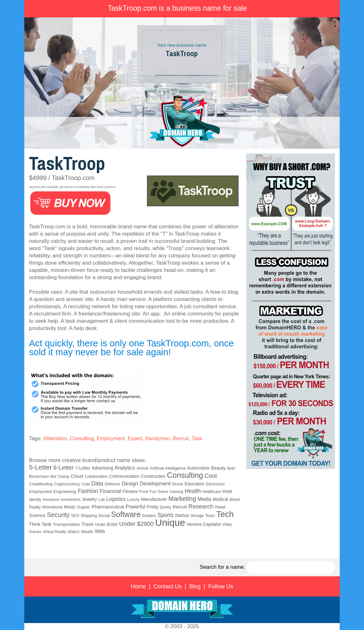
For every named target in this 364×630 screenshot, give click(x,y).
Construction (153, 476)
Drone (178, 484)
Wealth (87, 532)
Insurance (51, 500)
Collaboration (96, 477)
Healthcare (211, 492)
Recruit (181, 438)
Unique (170, 522)
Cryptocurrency (67, 484)
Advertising (103, 468)
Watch (74, 532)
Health (193, 491)
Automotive (198, 468)
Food (144, 492)
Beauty (218, 468)
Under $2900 (136, 524)
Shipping (89, 516)
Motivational (52, 507)
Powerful (135, 507)
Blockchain (39, 476)
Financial (110, 491)
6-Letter (64, 468)
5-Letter (40, 467)
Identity (35, 500)
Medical (220, 499)
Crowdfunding (41, 484)
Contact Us (168, 586)
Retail (220, 507)
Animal (142, 468)
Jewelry (89, 499)
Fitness (130, 491)
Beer (231, 468)
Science (37, 515)
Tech (225, 514)
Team (210, 516)
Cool (211, 476)
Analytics (125, 468)
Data (97, 483)
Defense (112, 484)
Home (138, 586)
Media (205, 499)
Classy (64, 477)
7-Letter (83, 468)
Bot (53, 477)
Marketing (182, 499)
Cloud (77, 476)
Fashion (88, 491)
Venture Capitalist (204, 524)
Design (130, 484)
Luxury (133, 499)
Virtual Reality (55, 532)
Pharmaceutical (108, 507)
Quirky (165, 507)
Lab (102, 500)
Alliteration (55, 438)
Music (70, 507)
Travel (88, 524)
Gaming (176, 492)
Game (163, 492)
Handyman (158, 438)
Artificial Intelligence (168, 468)
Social (104, 516)
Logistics (116, 499)
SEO (75, 516)
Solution (149, 516)
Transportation (66, 524)
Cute (85, 484)
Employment (111, 438)
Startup (182, 516)
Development (155, 484)
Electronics (215, 484)
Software (126, 514)
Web (100, 531)
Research (201, 506)
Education (194, 484)
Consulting (82, 438)
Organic (84, 507)
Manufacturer (154, 499)
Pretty (152, 507)
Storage (197, 516)
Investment (71, 500)
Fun (153, 492)
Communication (124, 476)
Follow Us (221, 586)
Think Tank (40, 524)
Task (197, 438)
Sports (165, 515)
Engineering (65, 492)
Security (58, 515)
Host (227, 491)
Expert (135, 438)
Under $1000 (106, 525)
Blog (195, 586)
